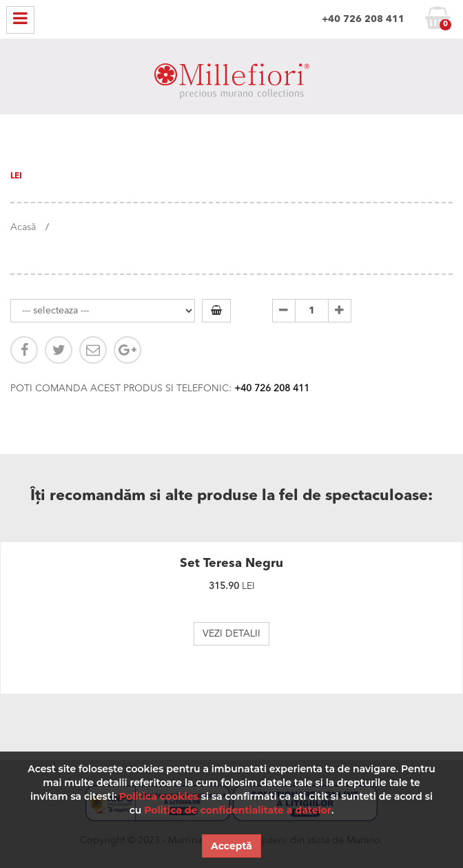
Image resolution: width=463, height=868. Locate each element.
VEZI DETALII (231, 634)
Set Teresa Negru (231, 564)
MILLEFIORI (232, 84)
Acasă (23, 227)
